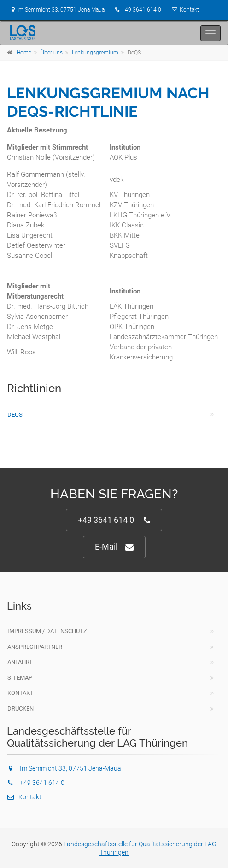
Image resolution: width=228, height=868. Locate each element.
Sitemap (20, 678)
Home (24, 53)
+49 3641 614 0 (141, 10)
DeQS (15, 415)
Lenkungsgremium (95, 53)
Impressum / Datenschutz (47, 631)
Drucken (20, 709)
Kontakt (189, 10)
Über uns (52, 53)
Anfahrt (20, 662)
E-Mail (114, 547)
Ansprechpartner (35, 647)
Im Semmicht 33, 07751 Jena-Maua (56, 10)
